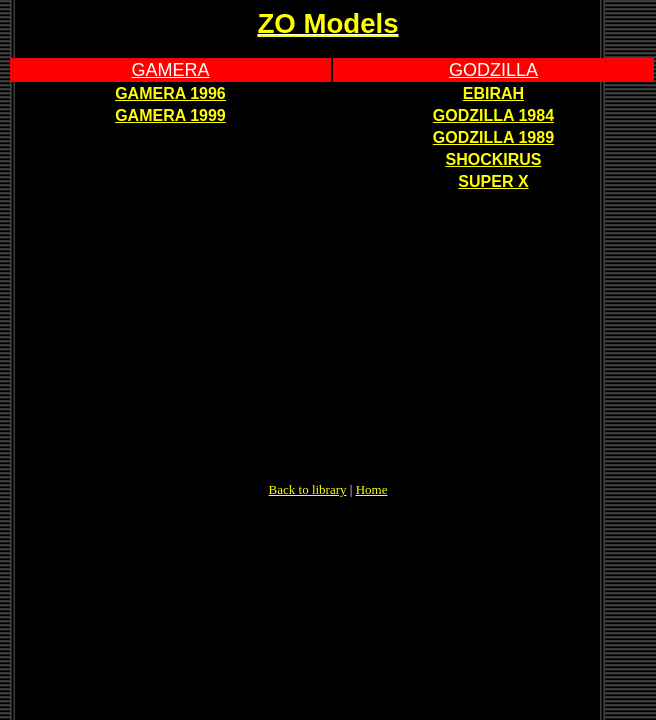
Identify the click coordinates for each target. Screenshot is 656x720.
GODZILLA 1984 (493, 115)
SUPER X (493, 181)
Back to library (308, 489)
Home (372, 489)
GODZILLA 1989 (493, 137)
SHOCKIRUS (493, 159)
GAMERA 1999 (170, 115)
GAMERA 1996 (170, 93)
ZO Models (327, 23)
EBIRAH (493, 93)
